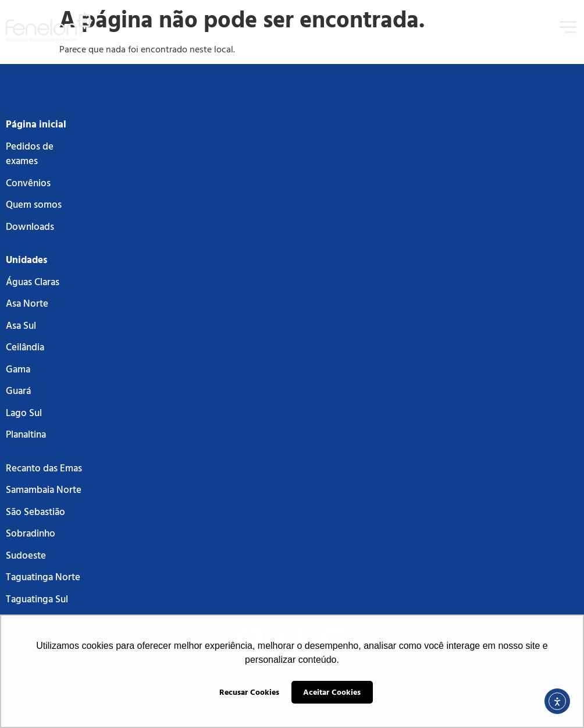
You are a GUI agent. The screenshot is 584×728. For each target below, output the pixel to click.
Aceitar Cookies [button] (332, 692)
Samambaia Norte (44, 489)
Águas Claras (33, 281)
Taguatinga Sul (37, 599)
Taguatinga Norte (43, 576)
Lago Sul (24, 412)
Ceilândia (25, 347)
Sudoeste (26, 555)
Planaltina (26, 434)
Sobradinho (31, 533)
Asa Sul (21, 325)
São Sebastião (35, 511)
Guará (18, 390)
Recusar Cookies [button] (249, 692)
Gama (18, 369)
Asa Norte (27, 303)
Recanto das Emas (44, 468)
